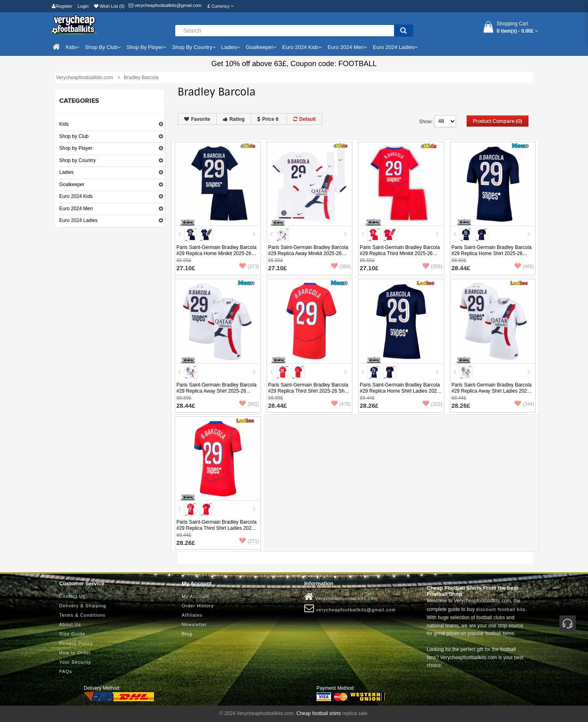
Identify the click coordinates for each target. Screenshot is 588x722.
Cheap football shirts (319, 713)
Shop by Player (76, 148)
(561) (249, 404)
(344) (524, 404)
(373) (249, 267)
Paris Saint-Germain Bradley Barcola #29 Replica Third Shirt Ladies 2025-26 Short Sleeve (216, 528)
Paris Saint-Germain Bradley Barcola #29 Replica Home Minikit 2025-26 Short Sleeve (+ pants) (216, 253)
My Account (195, 596)
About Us (70, 624)
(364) (341, 267)
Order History (198, 606)
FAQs (66, 671)
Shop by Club (74, 136)
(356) (432, 267)
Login (83, 6)
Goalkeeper (72, 184)
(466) (524, 267)
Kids (64, 124)
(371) (249, 541)
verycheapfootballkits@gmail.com (165, 5)
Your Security (75, 662)
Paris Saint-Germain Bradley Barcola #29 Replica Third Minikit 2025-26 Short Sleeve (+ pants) (400, 253)
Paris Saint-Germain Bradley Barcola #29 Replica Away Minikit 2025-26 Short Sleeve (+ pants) (308, 253)
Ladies (66, 172)
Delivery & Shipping (83, 606)
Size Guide (72, 634)
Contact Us (72, 596)
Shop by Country (77, 160)
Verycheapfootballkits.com (341, 597)
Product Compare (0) (498, 121)
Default (305, 119)
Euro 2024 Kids (76, 196)
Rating (234, 119)
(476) (341, 404)
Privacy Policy (76, 643)
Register (62, 6)
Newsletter (194, 624)
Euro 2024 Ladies (78, 220)
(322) (432, 404)
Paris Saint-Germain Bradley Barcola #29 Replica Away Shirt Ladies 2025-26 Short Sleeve (492, 391)
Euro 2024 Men (76, 209)
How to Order (75, 653)
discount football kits (501, 609)
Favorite (197, 119)
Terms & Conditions (82, 615)
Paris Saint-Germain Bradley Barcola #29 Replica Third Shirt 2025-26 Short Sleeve (309, 391)
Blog (187, 634)
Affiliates (192, 615)
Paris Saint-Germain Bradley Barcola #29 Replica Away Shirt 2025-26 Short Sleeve (216, 391)
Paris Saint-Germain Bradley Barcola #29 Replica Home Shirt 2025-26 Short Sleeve (492, 253)
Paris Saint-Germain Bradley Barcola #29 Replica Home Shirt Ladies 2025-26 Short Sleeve (400, 391)
